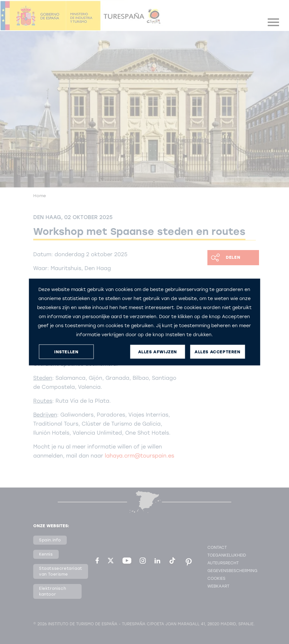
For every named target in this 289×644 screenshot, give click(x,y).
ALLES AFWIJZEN (158, 352)
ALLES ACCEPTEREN (218, 352)
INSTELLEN (66, 352)
